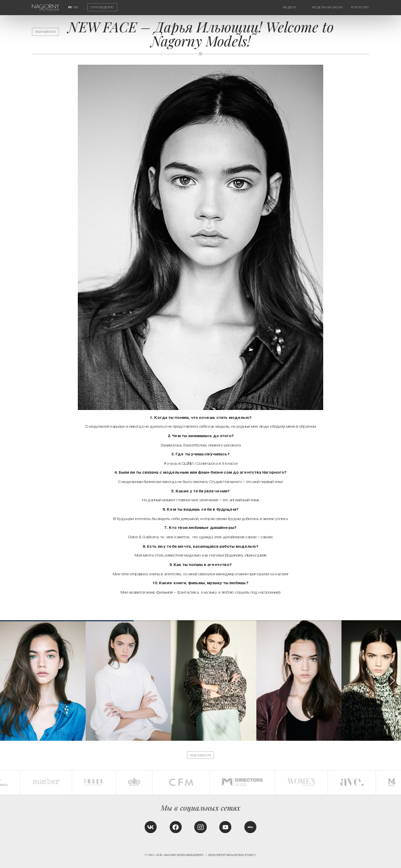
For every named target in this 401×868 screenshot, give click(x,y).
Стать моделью (102, 7)
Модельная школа (328, 7)
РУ (70, 7)
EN (76, 7)
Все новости (46, 32)
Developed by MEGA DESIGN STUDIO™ (232, 855)
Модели (290, 7)
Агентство (360, 7)
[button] (392, 680)
